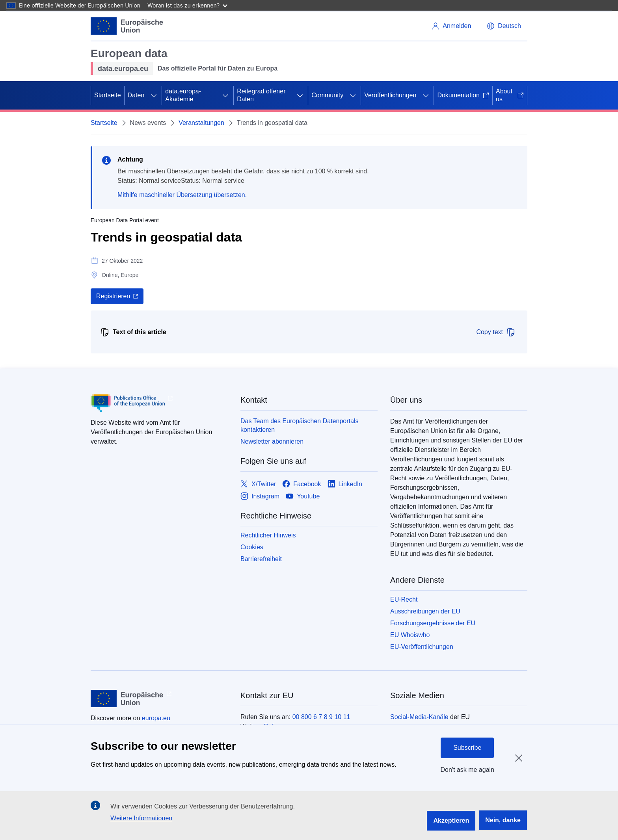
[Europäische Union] (127, 26)
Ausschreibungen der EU (425, 611)
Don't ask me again (467, 770)
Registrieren (113, 296)
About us (510, 95)
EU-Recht (404, 599)
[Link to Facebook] (302, 484)
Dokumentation (463, 95)
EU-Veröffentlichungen (422, 647)
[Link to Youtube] (303, 496)
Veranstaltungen (201, 123)
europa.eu (156, 718)
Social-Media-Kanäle (419, 717)
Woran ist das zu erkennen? (187, 5)
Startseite (108, 95)
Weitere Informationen (141, 818)
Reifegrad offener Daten (261, 95)
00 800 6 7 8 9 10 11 (321, 717)
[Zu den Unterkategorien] (154, 95)
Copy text (496, 332)
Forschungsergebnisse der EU (433, 623)
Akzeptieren (451, 820)
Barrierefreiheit (261, 559)
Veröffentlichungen (390, 95)
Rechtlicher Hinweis (268, 535)
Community (327, 95)
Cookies (252, 547)
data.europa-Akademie (183, 95)
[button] (504, 26)
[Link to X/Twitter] (258, 484)
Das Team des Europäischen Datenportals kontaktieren (299, 425)
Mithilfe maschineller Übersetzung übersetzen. (182, 195)
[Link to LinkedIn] (345, 484)
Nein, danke (503, 820)
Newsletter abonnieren (272, 441)
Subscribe (467, 748)
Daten (136, 95)
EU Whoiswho (410, 635)
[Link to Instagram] (260, 496)
